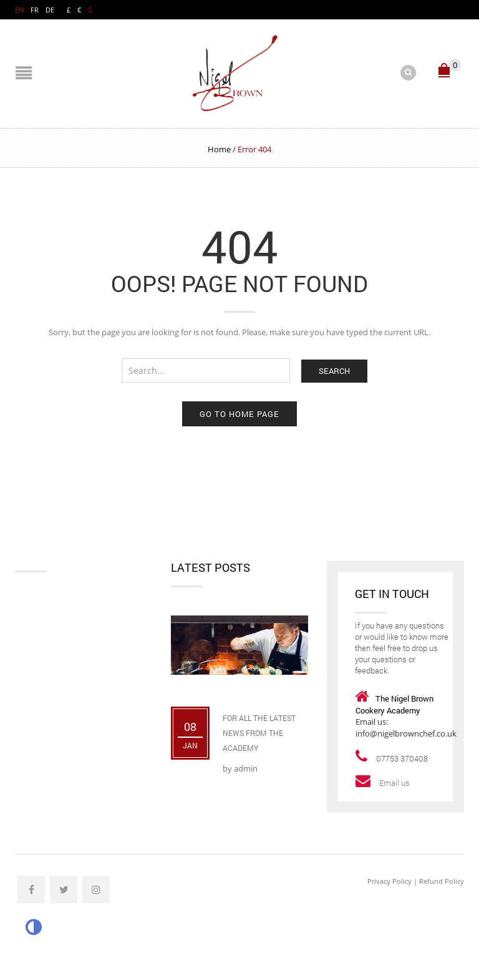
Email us (395, 783)
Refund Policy (442, 881)
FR (35, 10)
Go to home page (239, 414)
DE (50, 10)
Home (219, 149)
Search (334, 371)
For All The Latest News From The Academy (259, 733)
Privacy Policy (389, 881)
